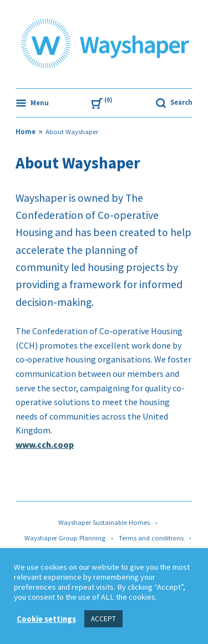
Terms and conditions (151, 538)
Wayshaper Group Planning (65, 538)
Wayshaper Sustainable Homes (104, 522)
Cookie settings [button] (46, 619)
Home (26, 132)
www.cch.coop (45, 444)
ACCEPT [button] (103, 619)
